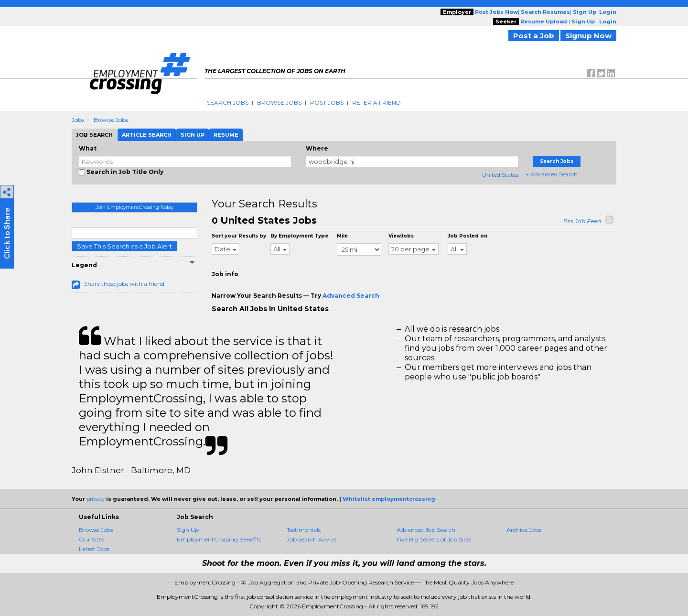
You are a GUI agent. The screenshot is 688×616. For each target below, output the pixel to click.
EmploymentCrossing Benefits (219, 539)
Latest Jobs (94, 549)
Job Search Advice (312, 539)
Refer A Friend (376, 103)
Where (317, 148)
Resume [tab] (226, 135)
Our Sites (91, 539)
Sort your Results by (239, 236)
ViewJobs (401, 236)
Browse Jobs (279, 103)
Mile (342, 236)
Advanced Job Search (426, 530)
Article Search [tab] (147, 135)
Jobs (78, 120)
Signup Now (588, 36)
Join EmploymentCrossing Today (134, 207)
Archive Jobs (524, 530)
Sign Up (188, 530)
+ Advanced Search (552, 174)
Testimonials (304, 530)
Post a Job (534, 36)
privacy (96, 499)
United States (500, 175)
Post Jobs (327, 103)
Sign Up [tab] (193, 135)
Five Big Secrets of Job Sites (434, 539)
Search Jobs (228, 103)
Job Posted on (468, 236)
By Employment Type (299, 236)
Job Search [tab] (94, 135)
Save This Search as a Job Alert (124, 246)
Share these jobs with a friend (124, 284)
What (88, 148)
